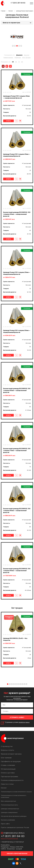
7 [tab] (20, 684)
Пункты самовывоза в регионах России (15, 827)
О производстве (7, 746)
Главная (3, 11)
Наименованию (8, 58)
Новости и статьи (7, 784)
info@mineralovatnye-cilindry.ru (14, 833)
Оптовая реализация (8, 769)
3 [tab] (17, 46)
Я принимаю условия (17, 722)
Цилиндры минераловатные (10, 809)
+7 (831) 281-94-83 (18, 3)
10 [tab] (26, 684)
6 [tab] (18, 684)
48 (16, 62)
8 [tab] (22, 684)
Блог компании (6, 758)
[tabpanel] (17, 37)
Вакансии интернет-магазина (11, 754)
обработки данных (24, 722)
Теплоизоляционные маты (9, 805)
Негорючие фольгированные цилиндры (14, 816)
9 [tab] (24, 684)
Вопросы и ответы (7, 750)
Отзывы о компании (8, 765)
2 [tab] (15, 46)
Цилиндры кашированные (9, 812)
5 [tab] (21, 46)
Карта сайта (5, 824)
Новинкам (18, 58)
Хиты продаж (26, 58)
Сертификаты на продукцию (11, 761)
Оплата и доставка (8, 773)
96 (22, 62)
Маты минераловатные (8, 801)
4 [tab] (19, 46)
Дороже (27, 55)
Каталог (11, 11)
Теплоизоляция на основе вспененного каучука (16, 792)
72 (19, 62)
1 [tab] (13, 46)
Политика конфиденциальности (12, 780)
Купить (8, 121)
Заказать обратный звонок (17, 854)
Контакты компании (8, 820)
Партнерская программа (9, 777)
